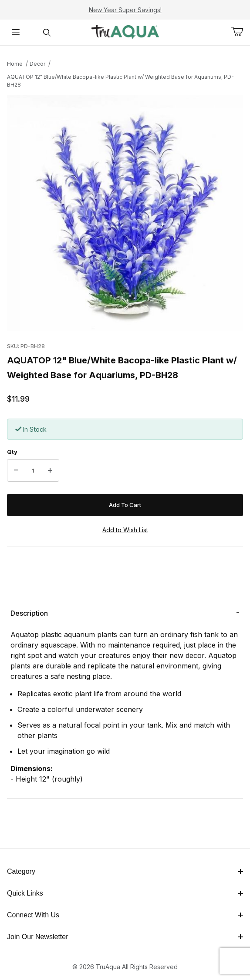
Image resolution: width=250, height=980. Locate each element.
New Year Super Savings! (125, 10)
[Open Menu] (16, 32)
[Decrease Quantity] (16, 470)
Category (125, 871)
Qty (12, 452)
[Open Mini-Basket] (240, 32)
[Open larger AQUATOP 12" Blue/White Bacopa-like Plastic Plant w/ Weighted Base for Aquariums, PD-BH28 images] (125, 213)
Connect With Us (125, 915)
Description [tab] (29, 613)
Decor (37, 64)
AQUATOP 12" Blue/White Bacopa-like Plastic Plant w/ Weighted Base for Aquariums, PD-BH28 (120, 81)
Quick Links (125, 893)
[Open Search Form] (47, 32)
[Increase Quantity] (50, 470)
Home (15, 64)
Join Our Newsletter (125, 937)
